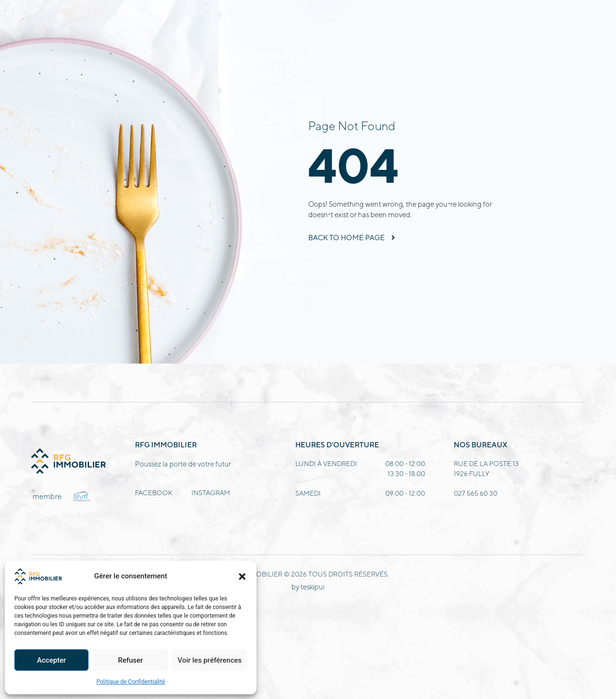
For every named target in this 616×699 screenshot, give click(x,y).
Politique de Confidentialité (130, 682)
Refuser (130, 660)
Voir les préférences (210, 660)
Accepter (51, 660)
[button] (242, 577)
